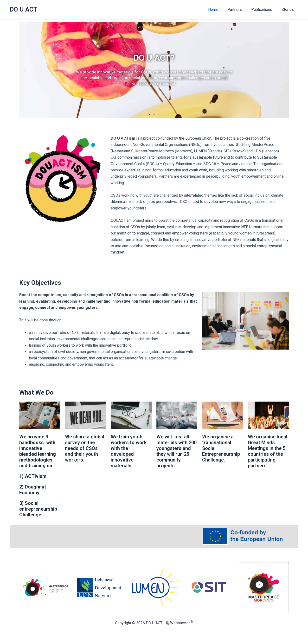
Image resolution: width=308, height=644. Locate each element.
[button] (25, 70)
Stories (288, 10)
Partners (239, 10)
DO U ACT (23, 9)
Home (219, 10)
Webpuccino (181, 623)
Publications (264, 10)
